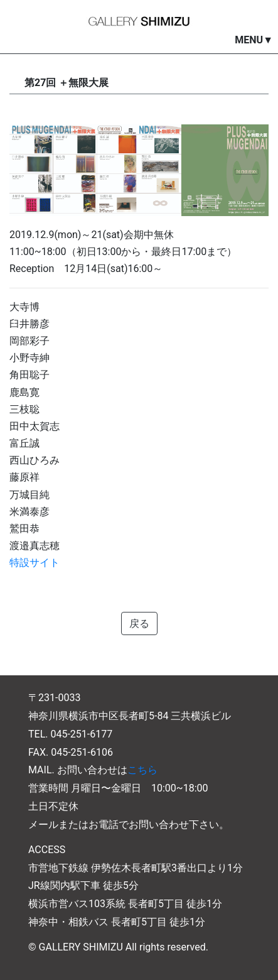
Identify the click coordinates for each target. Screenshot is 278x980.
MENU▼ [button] (254, 40)
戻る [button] (139, 623)
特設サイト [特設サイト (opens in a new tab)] (35, 563)
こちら (142, 770)
